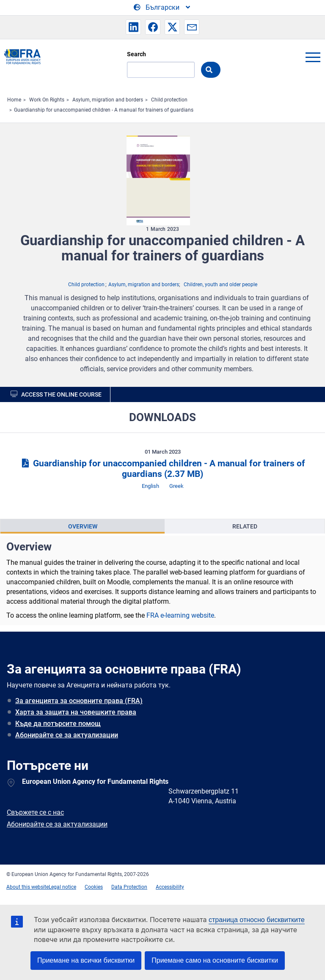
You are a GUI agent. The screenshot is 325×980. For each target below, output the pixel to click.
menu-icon (313, 57)
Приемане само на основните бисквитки (215, 960)
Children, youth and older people (220, 285)
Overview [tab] (83, 526)
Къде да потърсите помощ (58, 724)
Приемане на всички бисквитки (86, 960)
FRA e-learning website (180, 615)
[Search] (161, 70)
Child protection (169, 100)
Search (136, 54)
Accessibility (170, 887)
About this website (28, 887)
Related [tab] (245, 526)
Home (14, 100)
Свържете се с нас (35, 812)
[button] (133, 27)
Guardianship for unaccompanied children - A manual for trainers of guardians (104, 110)
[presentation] (83, 526)
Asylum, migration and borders (108, 100)
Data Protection (129, 887)
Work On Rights (47, 100)
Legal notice (62, 887)
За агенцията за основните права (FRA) (79, 701)
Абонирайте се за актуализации (67, 735)
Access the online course (61, 394)
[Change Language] (162, 8)
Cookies (94, 887)
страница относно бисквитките (257, 920)
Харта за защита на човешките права (76, 712)
